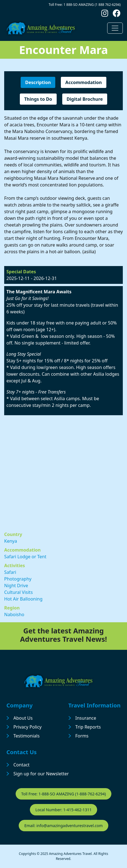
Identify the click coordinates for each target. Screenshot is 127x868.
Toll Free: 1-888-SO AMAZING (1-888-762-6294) (63, 794)
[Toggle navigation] (115, 28)
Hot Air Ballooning (23, 599)
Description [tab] (38, 82)
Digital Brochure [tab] (85, 99)
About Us (23, 718)
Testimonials (27, 736)
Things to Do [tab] (38, 99)
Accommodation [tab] (84, 82)
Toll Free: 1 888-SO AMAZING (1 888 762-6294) (85, 5)
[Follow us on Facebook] (117, 15)
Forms (82, 736)
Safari (10, 572)
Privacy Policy (27, 727)
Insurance (86, 718)
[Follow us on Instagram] (105, 15)
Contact (21, 765)
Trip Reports (88, 727)
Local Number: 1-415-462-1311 (63, 810)
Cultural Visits (18, 592)
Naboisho (14, 614)
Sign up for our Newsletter (41, 774)
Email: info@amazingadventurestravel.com (63, 826)
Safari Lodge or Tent (25, 557)
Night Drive (16, 586)
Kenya (11, 541)
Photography (18, 579)
